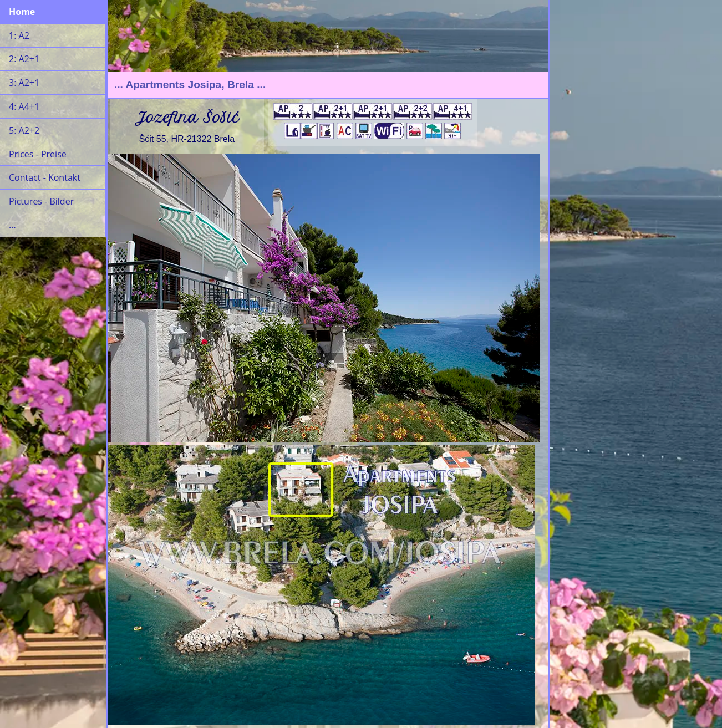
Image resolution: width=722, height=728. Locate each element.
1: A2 (19, 35)
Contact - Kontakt (45, 177)
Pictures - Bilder (41, 201)
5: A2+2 (24, 130)
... (12, 225)
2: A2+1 (24, 59)
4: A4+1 (24, 106)
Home (22, 12)
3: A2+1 (24, 83)
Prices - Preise (38, 154)
